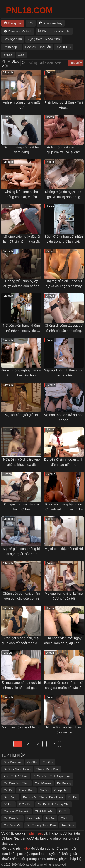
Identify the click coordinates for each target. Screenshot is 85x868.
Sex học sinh (13, 39)
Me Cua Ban (12, 818)
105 (53, 744)
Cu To (63, 811)
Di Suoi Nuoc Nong (17, 769)
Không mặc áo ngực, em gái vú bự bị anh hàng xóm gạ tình (64, 197)
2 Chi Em (26, 804)
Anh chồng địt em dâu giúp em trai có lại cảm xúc (64, 152)
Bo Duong (64, 783)
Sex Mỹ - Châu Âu (38, 47)
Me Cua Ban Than (16, 783)
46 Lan (8, 804)
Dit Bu (73, 797)
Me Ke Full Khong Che (54, 804)
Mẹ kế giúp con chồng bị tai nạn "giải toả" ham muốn (21, 554)
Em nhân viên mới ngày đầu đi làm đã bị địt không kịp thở (64, 643)
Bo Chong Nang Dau (41, 825)
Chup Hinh (62, 790)
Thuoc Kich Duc (47, 769)
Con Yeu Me (12, 825)
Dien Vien (10, 797)
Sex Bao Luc (13, 762)
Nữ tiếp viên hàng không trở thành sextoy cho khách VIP (21, 331)
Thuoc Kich (26, 790)
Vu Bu (44, 790)
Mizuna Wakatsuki (16, 811)
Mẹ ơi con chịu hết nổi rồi (64, 549)
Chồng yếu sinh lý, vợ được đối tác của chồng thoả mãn (21, 286)
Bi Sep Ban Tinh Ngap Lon (52, 776)
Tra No (50, 818)
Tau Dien (68, 825)
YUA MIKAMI (44, 811)
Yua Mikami (43, 783)
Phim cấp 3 (12, 47)
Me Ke (8, 790)
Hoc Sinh (33, 818)
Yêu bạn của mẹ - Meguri (21, 727)
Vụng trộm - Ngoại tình (44, 39)
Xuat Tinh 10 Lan (16, 776)
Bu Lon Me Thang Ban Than (43, 797)
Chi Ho (66, 818)
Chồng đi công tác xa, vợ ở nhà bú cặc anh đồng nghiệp (64, 331)
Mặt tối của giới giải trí (21, 415)
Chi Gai (48, 762)
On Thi (32, 762)
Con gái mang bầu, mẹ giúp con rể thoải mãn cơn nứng (21, 643)
